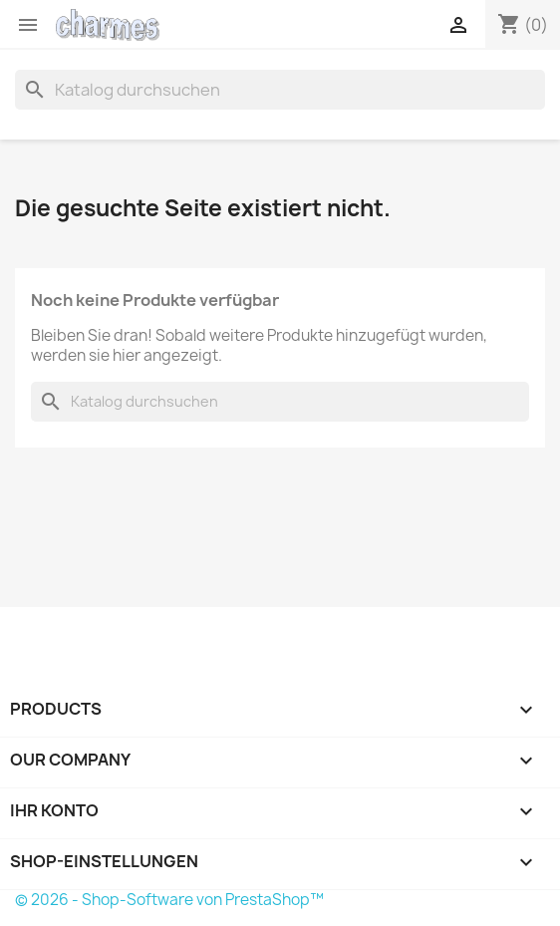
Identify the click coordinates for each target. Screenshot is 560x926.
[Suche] (280, 90)
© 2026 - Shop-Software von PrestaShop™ (169, 900)
